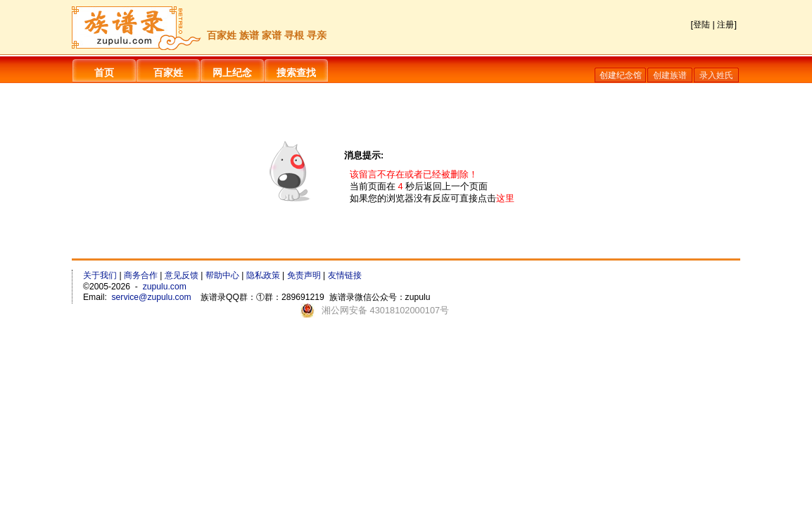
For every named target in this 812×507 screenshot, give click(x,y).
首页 (104, 73)
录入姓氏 (716, 75)
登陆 (702, 25)
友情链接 (345, 275)
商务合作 (141, 275)
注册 (725, 25)
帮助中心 (222, 275)
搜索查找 (296, 73)
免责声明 (304, 275)
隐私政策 (263, 275)
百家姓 (168, 73)
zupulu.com (165, 287)
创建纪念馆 (621, 75)
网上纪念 (232, 73)
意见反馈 (182, 275)
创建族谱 (670, 75)
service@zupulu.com (152, 297)
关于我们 (100, 275)
